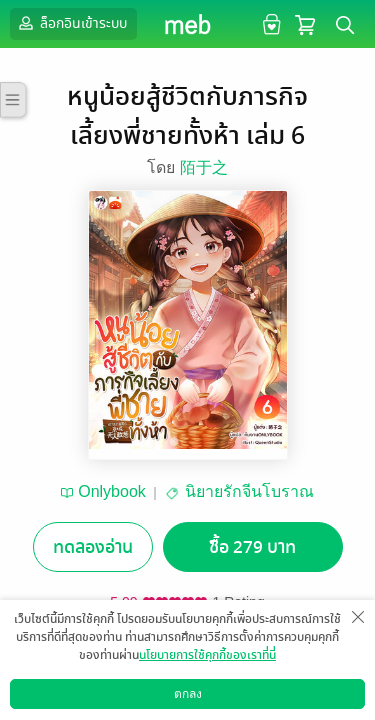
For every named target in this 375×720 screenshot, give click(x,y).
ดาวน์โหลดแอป (121, 704)
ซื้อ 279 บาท (252, 547)
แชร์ (314, 676)
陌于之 (204, 167)
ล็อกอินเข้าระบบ (71, 23)
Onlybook (112, 491)
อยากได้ (62, 676)
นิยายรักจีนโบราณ (249, 491)
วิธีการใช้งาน (257, 704)
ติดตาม (229, 676)
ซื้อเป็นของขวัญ (145, 676)
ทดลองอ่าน (93, 547)
